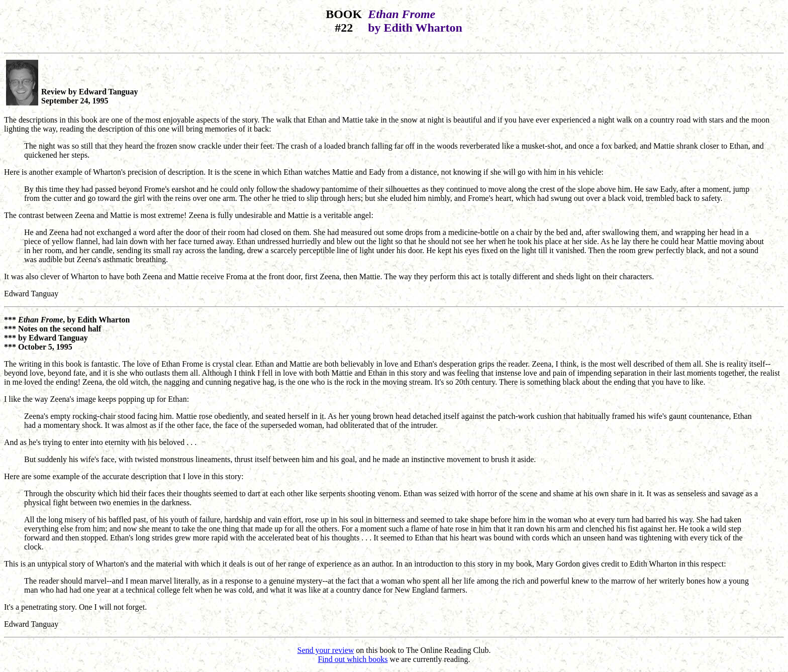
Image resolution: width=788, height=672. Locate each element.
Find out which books (353, 659)
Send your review (326, 650)
